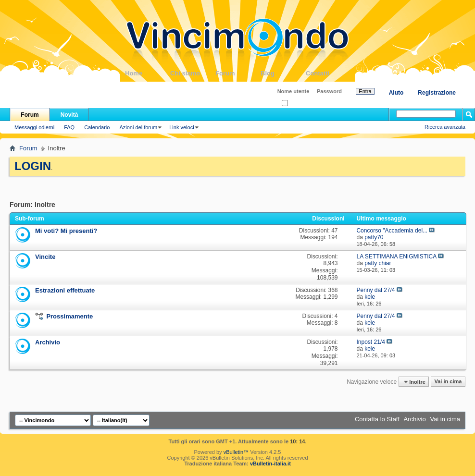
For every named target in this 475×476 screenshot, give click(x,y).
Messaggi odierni (34, 127)
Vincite (45, 257)
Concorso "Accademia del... (392, 231)
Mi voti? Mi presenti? (66, 231)
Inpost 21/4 (370, 342)
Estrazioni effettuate (65, 290)
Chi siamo (193, 73)
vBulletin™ (236, 452)
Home (148, 73)
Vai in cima (448, 382)
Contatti (328, 73)
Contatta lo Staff (377, 419)
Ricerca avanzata (445, 127)
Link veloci (181, 127)
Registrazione (437, 93)
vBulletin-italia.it (270, 464)
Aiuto (396, 93)
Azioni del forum (138, 127)
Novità (69, 115)
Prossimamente (69, 316)
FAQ (69, 127)
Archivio (48, 342)
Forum (238, 73)
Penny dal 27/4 (375, 290)
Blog (283, 73)
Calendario (97, 127)
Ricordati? (296, 104)
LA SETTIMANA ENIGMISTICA (396, 256)
